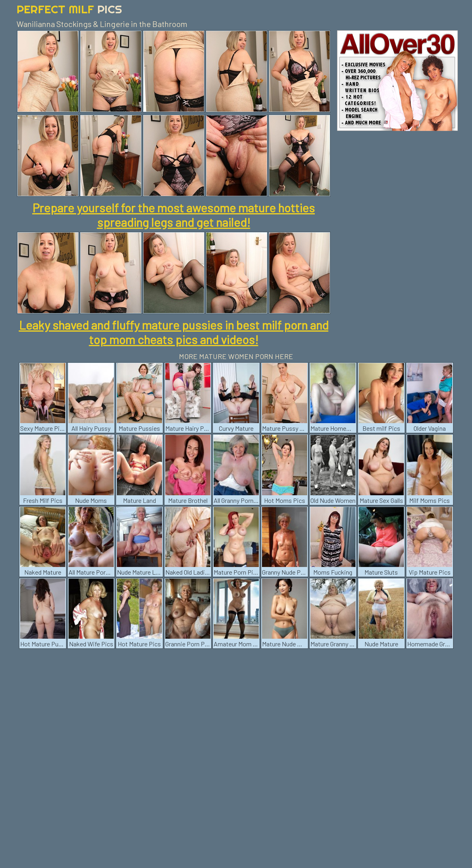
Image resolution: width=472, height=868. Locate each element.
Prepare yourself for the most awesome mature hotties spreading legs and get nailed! (174, 215)
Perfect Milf (69, 9)
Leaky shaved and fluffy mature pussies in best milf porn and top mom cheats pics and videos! (174, 332)
